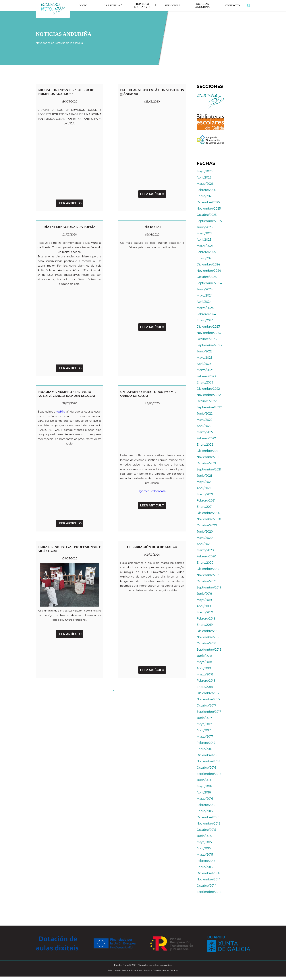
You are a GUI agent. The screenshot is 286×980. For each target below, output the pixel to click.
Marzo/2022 (205, 432)
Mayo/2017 (204, 724)
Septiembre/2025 (209, 221)
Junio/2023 (205, 351)
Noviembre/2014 (209, 879)
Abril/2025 (204, 240)
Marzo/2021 (205, 494)
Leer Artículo (69, 203)
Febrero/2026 (206, 190)
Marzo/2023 (205, 370)
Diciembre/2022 (208, 389)
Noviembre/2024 (209, 271)
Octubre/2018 (206, 643)
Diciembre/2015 (208, 817)
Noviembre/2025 (209, 209)
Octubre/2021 (206, 463)
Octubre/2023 (207, 339)
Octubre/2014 (206, 886)
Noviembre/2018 (208, 637)
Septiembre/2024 (209, 283)
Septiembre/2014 (209, 892)
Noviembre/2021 (208, 457)
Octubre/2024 (207, 277)
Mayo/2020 (205, 538)
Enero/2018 (205, 687)
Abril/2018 (204, 668)
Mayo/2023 (204, 358)
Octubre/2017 (206, 705)
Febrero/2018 (206, 681)
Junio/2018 (204, 656)
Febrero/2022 (206, 438)
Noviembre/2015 (208, 824)
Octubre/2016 (206, 768)
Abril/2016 (204, 792)
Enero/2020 (205, 563)
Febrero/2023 (206, 376)
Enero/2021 (205, 507)
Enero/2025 (205, 258)
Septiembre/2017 (209, 712)
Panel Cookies (171, 970)
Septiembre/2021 (209, 469)
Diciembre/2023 (208, 327)
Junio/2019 (204, 594)
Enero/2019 (205, 625)
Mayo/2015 (204, 842)
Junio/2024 (205, 289)
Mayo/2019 (204, 600)
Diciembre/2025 (208, 202)
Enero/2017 (205, 749)
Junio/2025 (205, 227)
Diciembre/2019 (208, 569)
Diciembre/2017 (208, 693)
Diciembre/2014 (208, 873)
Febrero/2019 (206, 619)
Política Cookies (152, 970)
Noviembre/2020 (209, 519)
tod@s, (61, 412)
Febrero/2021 (206, 501)
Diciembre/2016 (208, 755)
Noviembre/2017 (208, 699)
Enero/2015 (205, 867)
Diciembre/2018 (208, 631)
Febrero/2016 (206, 805)
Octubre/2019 (206, 581)
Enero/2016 (205, 811)
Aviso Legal (114, 970)
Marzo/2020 (205, 550)
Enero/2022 (205, 445)
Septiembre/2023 (209, 345)
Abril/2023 (204, 364)
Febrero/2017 (206, 743)
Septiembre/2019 (209, 587)
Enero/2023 (205, 382)
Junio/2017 (204, 718)
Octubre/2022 (207, 401)
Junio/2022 (205, 414)
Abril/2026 (204, 177)
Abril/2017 (204, 730)
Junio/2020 (205, 532)
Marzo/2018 (205, 674)
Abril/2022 (204, 426)
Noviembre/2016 (208, 761)
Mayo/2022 (204, 420)
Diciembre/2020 (208, 513)
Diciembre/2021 (208, 451)
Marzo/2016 (205, 799)
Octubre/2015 (206, 830)
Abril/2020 (204, 544)
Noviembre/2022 (209, 395)
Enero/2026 (205, 196)
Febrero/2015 (206, 861)
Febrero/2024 (206, 314)
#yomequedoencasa (152, 491)
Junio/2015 (204, 836)
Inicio (83, 5)
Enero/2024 (205, 320)
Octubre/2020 (207, 525)
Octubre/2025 (207, 215)
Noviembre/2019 (208, 575)
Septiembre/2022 (209, 407)
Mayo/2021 (204, 482)
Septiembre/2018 (209, 650)
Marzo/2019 (205, 612)
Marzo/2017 (205, 737)
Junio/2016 (204, 780)
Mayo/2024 (205, 296)
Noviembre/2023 (209, 333)
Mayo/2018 (204, 662)
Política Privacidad (132, 970)
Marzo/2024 (205, 308)
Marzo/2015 (205, 855)
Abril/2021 (204, 488)
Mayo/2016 (204, 786)
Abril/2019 (204, 606)
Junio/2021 (204, 476)
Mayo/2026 (205, 171)
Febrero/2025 (206, 252)
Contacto (232, 5)
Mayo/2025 (204, 233)
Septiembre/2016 (209, 774)
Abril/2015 (204, 848)
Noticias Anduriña (203, 5)
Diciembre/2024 (208, 264)
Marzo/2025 (205, 246)
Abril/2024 (204, 302)
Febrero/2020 (206, 556)
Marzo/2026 (205, 184)
